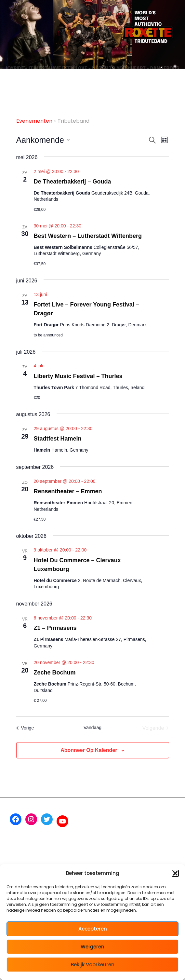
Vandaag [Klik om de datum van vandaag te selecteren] (92, 728)
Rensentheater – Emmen (68, 491)
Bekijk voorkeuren (93, 965)
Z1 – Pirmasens (55, 628)
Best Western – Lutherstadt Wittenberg (88, 236)
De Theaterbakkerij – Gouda (73, 182)
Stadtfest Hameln (58, 439)
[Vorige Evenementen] (25, 728)
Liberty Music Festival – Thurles (78, 376)
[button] (175, 873)
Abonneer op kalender (89, 750)
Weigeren (92, 947)
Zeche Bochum (55, 673)
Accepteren (93, 929)
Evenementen (34, 121)
